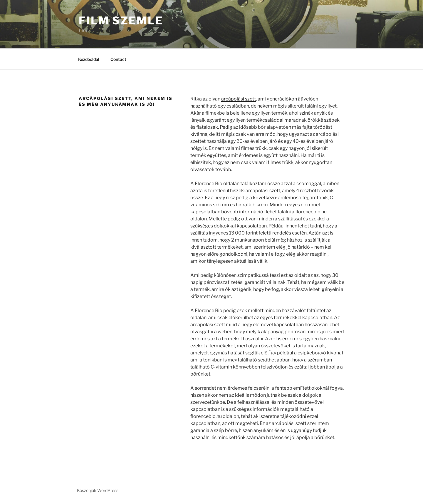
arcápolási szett (239, 99)
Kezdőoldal (89, 59)
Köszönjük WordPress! (98, 490)
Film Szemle (121, 21)
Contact (118, 59)
